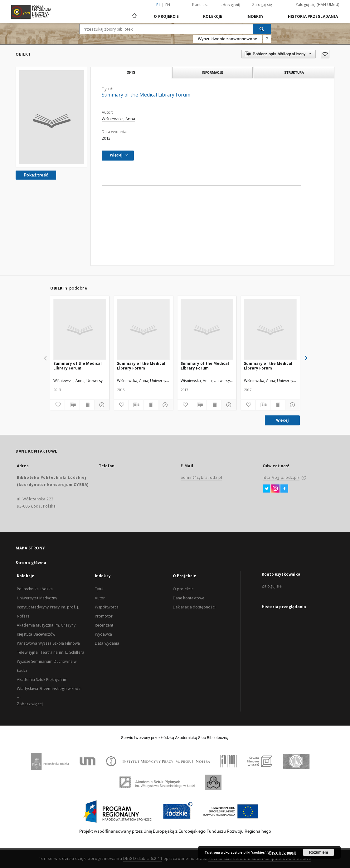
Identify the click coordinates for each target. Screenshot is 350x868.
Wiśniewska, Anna (118, 119)
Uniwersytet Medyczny (37, 598)
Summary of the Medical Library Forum (78, 366)
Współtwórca (107, 607)
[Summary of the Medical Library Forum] (80, 330)
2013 (106, 138)
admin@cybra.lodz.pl (201, 477)
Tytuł (99, 589)
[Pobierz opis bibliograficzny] (72, 405)
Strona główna (31, 563)
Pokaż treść (36, 175)
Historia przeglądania (313, 16)
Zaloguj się (262, 5)
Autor (100, 598)
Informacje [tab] (212, 72)
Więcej (282, 420)
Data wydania (107, 643)
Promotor (104, 616)
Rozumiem (319, 852)
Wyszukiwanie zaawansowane (227, 39)
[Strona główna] (134, 13)
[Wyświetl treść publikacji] (87, 405)
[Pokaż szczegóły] (101, 405)
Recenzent (104, 625)
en (168, 5)
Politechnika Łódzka (35, 589)
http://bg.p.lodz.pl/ (281, 477)
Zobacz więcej (30, 704)
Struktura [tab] (294, 72)
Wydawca (103, 634)
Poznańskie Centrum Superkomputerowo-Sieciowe (260, 858)
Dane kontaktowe (189, 598)
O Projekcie (166, 16)
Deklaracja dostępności (194, 607)
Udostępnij (230, 5)
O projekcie (183, 589)
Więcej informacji (282, 852)
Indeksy (255, 16)
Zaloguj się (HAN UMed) (317, 5)
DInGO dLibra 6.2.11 (143, 858)
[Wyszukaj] (262, 29)
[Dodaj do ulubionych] (57, 405)
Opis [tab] (131, 72)
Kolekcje (213, 16)
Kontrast (200, 5)
